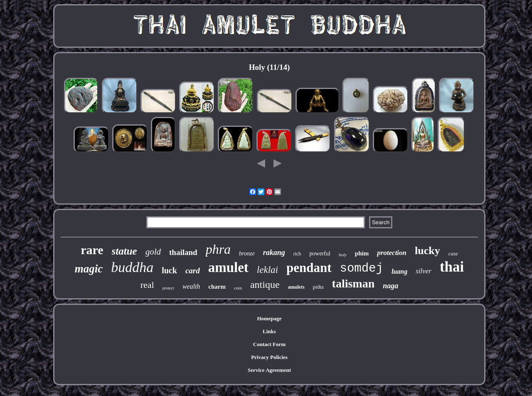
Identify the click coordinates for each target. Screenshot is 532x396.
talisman (353, 283)
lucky (427, 251)
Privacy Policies (269, 357)
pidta (318, 287)
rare (92, 250)
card (193, 271)
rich (297, 254)
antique (265, 285)
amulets (296, 287)
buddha (132, 267)
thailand (183, 252)
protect (168, 288)
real (147, 285)
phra (218, 249)
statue (124, 251)
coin (238, 288)
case (453, 254)
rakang (274, 252)
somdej (362, 269)
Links (269, 331)
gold (153, 252)
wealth (191, 286)
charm (217, 287)
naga (390, 286)
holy (343, 255)
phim (362, 253)
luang (399, 271)
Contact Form (269, 344)
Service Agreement (269, 370)
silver (424, 271)
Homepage (269, 318)
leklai (267, 270)
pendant (309, 268)
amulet (228, 267)
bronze (247, 254)
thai (452, 267)
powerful (320, 254)
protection (392, 253)
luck (169, 270)
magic (89, 269)
